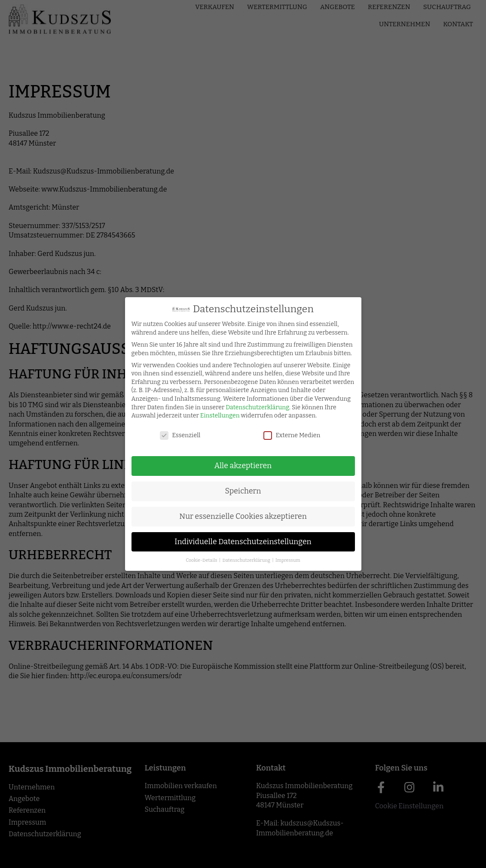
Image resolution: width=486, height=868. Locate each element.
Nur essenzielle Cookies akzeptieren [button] (238, 516)
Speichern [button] (238, 491)
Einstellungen (215, 416)
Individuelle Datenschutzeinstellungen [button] (238, 542)
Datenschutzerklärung (253, 407)
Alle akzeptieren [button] (238, 466)
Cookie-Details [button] (197, 560)
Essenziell (175, 435)
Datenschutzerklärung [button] (242, 560)
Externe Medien (287, 435)
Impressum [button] (283, 560)
